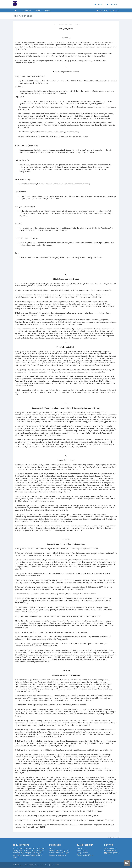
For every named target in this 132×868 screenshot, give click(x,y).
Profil (51, 848)
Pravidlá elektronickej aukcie (60, 850)
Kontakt (38, 10)
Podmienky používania (58, 855)
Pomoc (48, 10)
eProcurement (82, 850)
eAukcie (80, 848)
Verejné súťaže (82, 853)
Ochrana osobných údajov (59, 853)
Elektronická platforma (85, 855)
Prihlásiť (98, 4)
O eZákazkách (26, 10)
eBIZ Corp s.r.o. (20, 865)
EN (101, 10)
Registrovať (112, 4)
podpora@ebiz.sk (113, 853)
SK (97, 10)
